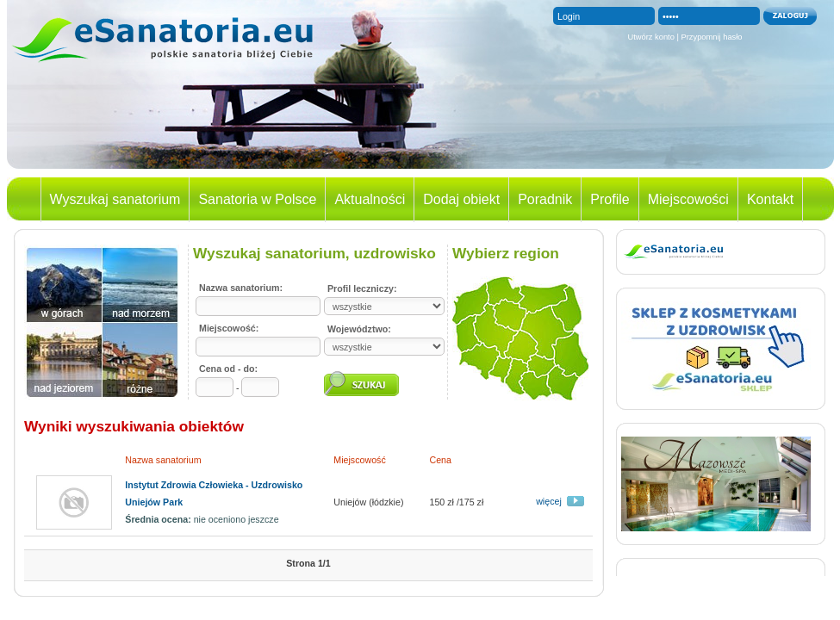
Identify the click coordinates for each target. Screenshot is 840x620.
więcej (549, 501)
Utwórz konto (650, 37)
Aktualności (370, 199)
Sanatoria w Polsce (257, 199)
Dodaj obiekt (461, 199)
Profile (610, 199)
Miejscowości (688, 199)
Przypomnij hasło (712, 37)
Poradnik (545, 199)
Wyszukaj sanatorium (115, 199)
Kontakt (770, 199)
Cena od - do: (228, 369)
